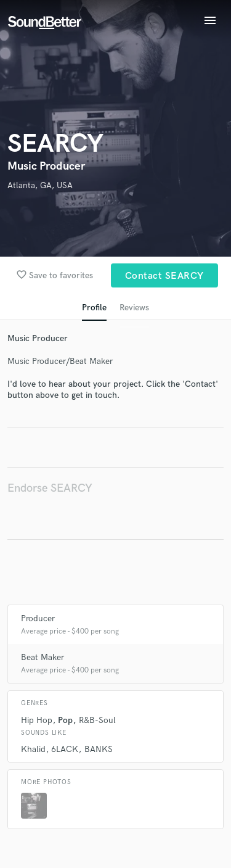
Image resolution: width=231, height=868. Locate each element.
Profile (94, 308)
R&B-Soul (97, 720)
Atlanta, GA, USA (40, 185)
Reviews (134, 308)
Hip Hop (37, 720)
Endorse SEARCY (50, 488)
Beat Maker (43, 657)
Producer (38, 618)
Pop (65, 720)
